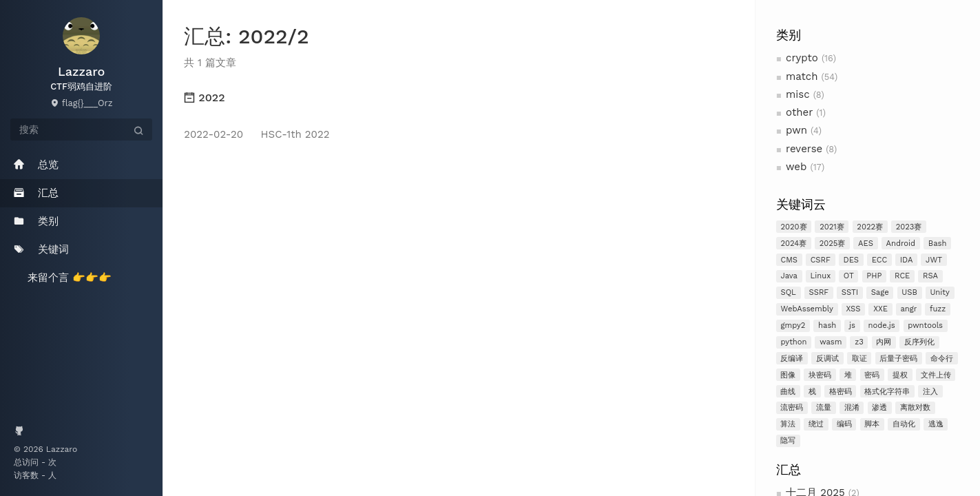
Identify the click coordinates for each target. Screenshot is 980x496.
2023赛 (909, 227)
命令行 (942, 359)
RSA (930, 276)
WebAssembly (806, 309)
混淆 (852, 407)
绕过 (816, 424)
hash (827, 325)
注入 (930, 392)
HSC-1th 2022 (257, 134)
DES (852, 260)
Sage (880, 292)
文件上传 (936, 375)
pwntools (925, 325)
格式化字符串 (887, 392)
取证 (859, 359)
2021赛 (832, 227)
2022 (204, 97)
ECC (879, 260)
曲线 (788, 392)
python (793, 342)
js (852, 325)
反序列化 (919, 342)
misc (798, 94)
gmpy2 (793, 325)
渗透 (879, 407)
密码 (872, 375)
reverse (804, 149)
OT (849, 276)
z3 (859, 342)
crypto (802, 58)
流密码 (792, 407)
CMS (789, 260)
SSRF (819, 292)
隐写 (788, 441)
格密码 (841, 392)
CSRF (821, 260)
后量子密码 (898, 359)
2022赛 (870, 227)
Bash (938, 244)
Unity (939, 292)
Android (901, 244)
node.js (881, 325)
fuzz (938, 309)
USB (909, 292)
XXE (880, 309)
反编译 (792, 359)
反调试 (827, 359)
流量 (824, 407)
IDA (907, 260)
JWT (934, 260)
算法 (788, 424)
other (799, 112)
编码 (844, 424)
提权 (900, 375)
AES (866, 244)
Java (789, 276)
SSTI (850, 292)
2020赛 (793, 227)
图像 (788, 375)
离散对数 (915, 407)
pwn (796, 130)
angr (908, 309)
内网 (884, 342)
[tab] (459, 98)
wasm (831, 342)
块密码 (820, 375)
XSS (853, 309)
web (796, 167)
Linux (821, 276)
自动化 (904, 424)
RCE (902, 276)
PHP (874, 276)
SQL (788, 292)
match (802, 76)
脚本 (872, 424)
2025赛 (833, 244)
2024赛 (793, 244)
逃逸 (936, 424)
